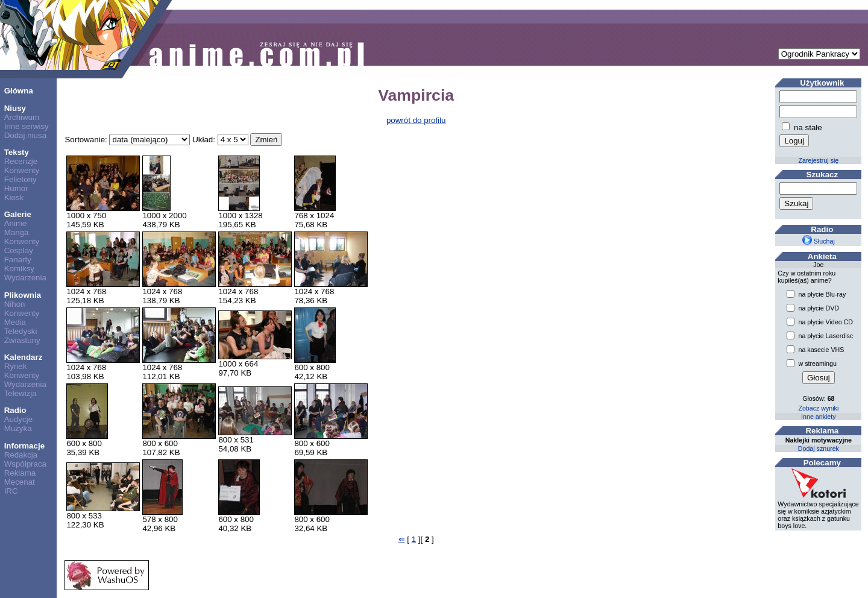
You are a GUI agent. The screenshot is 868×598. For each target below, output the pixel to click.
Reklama (20, 473)
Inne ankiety (818, 417)
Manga (17, 232)
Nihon (15, 304)
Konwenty (22, 170)
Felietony (20, 179)
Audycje (18, 419)
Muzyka (18, 428)
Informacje (24, 446)
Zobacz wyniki (818, 408)
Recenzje (21, 161)
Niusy (15, 108)
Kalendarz (24, 357)
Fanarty (18, 260)
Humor (16, 188)
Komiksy (19, 269)
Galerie (18, 214)
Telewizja (20, 393)
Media (15, 322)
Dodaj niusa (25, 135)
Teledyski (21, 331)
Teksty (17, 152)
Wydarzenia (25, 278)
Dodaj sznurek (819, 448)
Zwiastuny (22, 340)
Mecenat (20, 482)
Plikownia (23, 295)
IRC (11, 491)
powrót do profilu (416, 120)
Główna (19, 91)
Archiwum (22, 117)
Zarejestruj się (818, 160)
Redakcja (21, 455)
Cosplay (19, 250)
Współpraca (25, 464)
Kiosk (14, 197)
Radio (15, 410)
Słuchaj (819, 241)
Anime (16, 223)
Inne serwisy (27, 126)
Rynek (16, 366)
